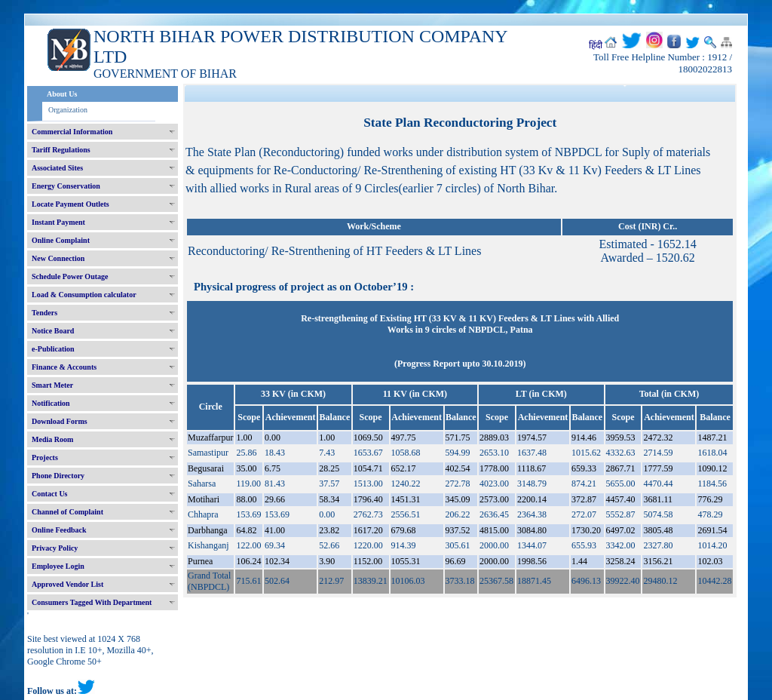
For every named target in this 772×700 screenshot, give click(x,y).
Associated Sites (57, 168)
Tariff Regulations (61, 150)
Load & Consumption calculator (84, 295)
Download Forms (60, 421)
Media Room (52, 439)
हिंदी (596, 45)
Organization (68, 110)
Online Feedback (59, 530)
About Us (62, 94)
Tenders (44, 313)
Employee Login (58, 566)
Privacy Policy (55, 548)
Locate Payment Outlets (70, 204)
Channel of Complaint (67, 512)
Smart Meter (52, 385)
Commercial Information (72, 132)
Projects (45, 457)
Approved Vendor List (67, 584)
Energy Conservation (66, 186)
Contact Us (50, 494)
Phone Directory (58, 476)
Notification (51, 403)
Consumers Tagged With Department (92, 602)
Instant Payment (58, 222)
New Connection (58, 258)
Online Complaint (61, 240)
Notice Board (53, 331)
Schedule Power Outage (70, 276)
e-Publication (53, 349)
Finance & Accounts (64, 367)
